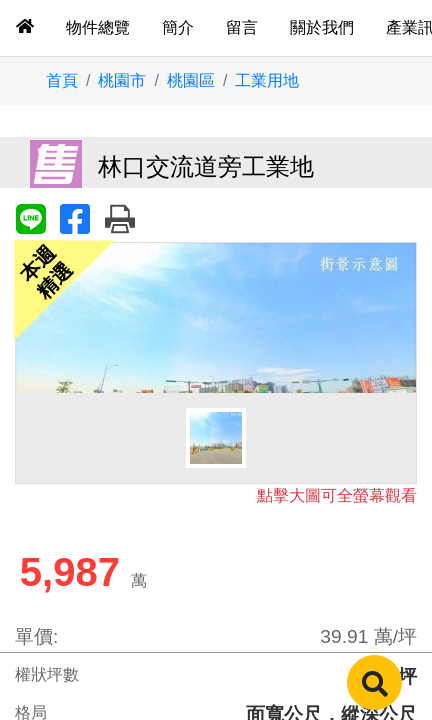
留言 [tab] (242, 27)
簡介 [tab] (178, 27)
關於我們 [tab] (322, 27)
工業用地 (267, 80)
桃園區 (191, 80)
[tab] (25, 28)
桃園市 (122, 80)
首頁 (62, 80)
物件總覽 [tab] (98, 27)
